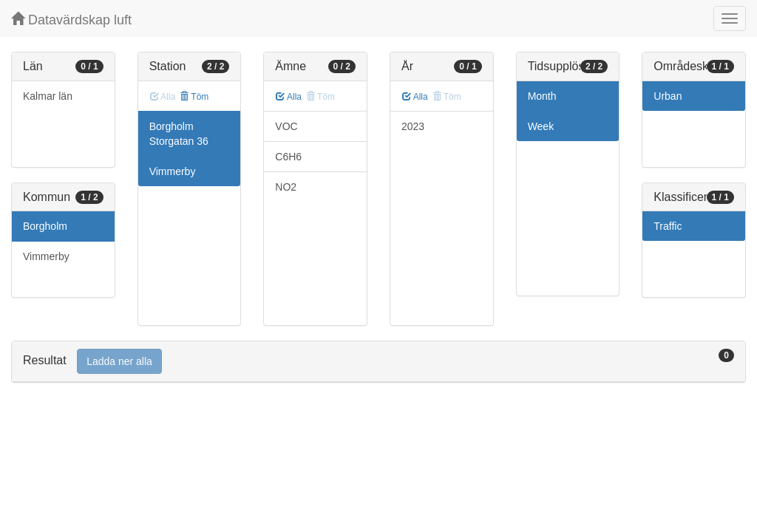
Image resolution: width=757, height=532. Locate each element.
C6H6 (288, 157)
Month (542, 96)
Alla (289, 97)
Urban (668, 96)
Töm (194, 97)
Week (541, 126)
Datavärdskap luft (71, 20)
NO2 (286, 187)
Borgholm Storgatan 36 (179, 134)
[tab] (378, 362)
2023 (413, 126)
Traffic (668, 226)
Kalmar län (48, 96)
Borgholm (45, 226)
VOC (286, 126)
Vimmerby (46, 256)
